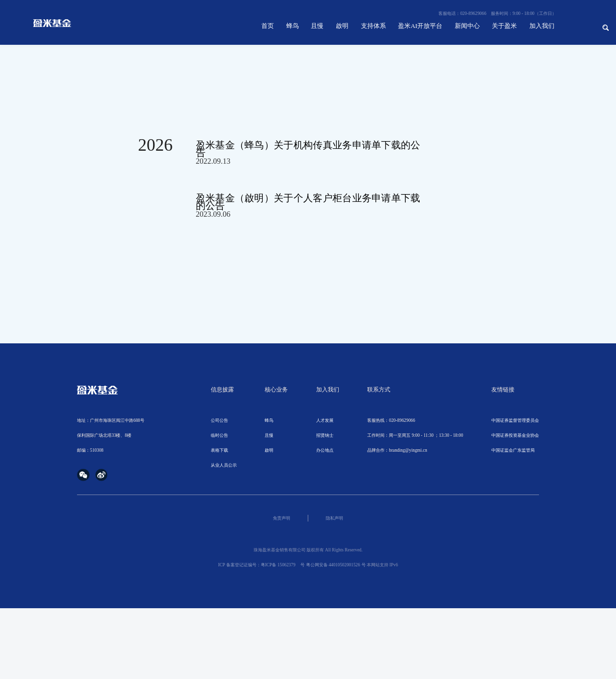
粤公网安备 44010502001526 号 (336, 565)
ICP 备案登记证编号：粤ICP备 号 (261, 565)
